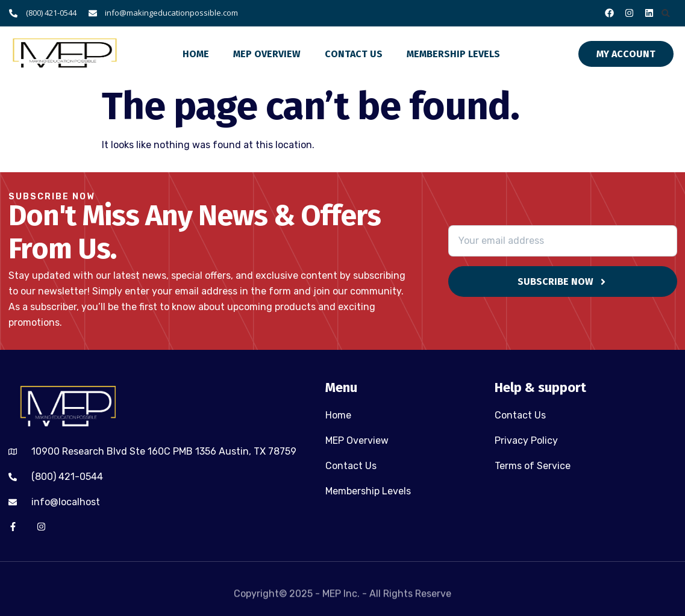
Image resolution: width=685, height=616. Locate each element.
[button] (666, 13)
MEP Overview (267, 54)
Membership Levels (453, 54)
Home (196, 54)
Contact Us (354, 54)
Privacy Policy (526, 440)
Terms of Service (533, 466)
